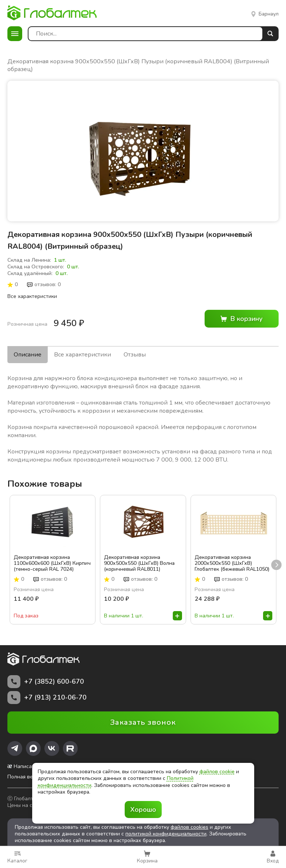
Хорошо (143, 810)
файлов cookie (217, 772)
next (276, 561)
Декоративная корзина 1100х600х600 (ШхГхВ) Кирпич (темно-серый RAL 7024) (52, 560)
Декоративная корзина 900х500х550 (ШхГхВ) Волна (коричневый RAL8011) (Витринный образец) (139, 560)
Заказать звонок (143, 719)
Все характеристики (32, 296)
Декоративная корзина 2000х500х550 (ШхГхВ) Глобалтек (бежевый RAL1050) (232, 560)
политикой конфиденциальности (166, 830)
